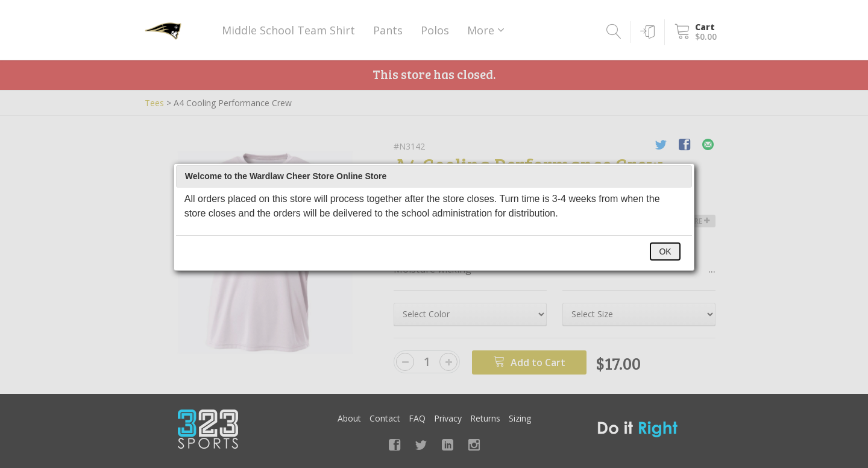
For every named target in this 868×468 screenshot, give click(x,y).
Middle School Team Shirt (288, 30)
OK (665, 251)
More (486, 30)
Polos (435, 30)
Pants (388, 30)
